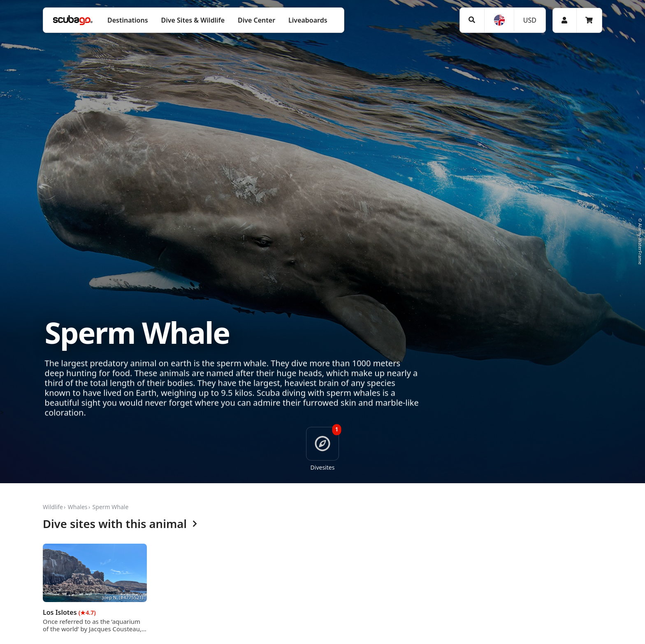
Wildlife (53, 507)
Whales (78, 507)
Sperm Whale (111, 507)
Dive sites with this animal (120, 524)
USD (530, 20)
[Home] (73, 20)
